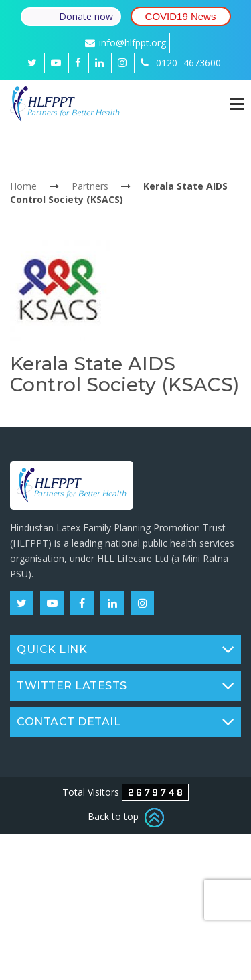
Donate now (86, 16)
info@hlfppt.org (125, 43)
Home (23, 186)
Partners (90, 186)
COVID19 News (181, 16)
